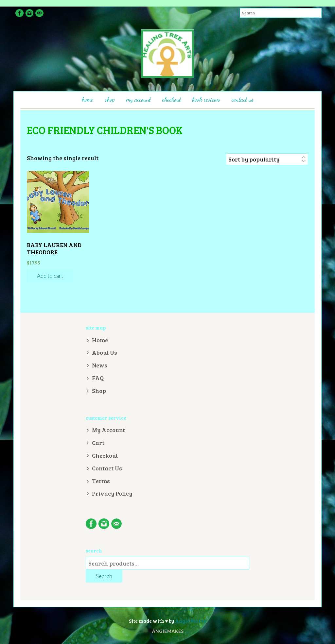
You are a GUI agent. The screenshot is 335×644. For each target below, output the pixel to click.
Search (104, 576)
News (100, 365)
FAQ (98, 378)
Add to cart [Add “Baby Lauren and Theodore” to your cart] (50, 276)
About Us (105, 352)
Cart (98, 443)
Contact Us (243, 99)
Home (88, 99)
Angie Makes (191, 621)
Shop (110, 99)
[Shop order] (267, 159)
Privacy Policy (112, 493)
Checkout (172, 99)
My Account (139, 99)
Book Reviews (206, 99)
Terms (101, 481)
